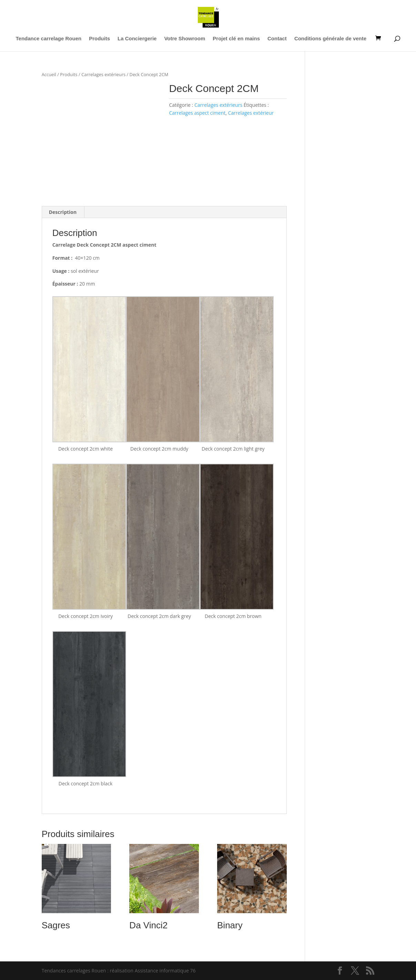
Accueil (49, 74)
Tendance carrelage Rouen (49, 39)
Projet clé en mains (236, 39)
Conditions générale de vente (330, 39)
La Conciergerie (137, 39)
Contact (277, 39)
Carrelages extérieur (251, 113)
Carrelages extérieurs (103, 74)
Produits (99, 39)
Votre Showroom (185, 39)
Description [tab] (63, 212)
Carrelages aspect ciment (197, 113)
